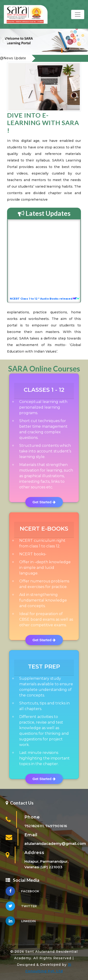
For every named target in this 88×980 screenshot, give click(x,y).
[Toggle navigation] (78, 14)
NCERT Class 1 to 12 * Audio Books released (43, 299)
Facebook (22, 892)
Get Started (44, 502)
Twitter (21, 907)
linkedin (21, 922)
